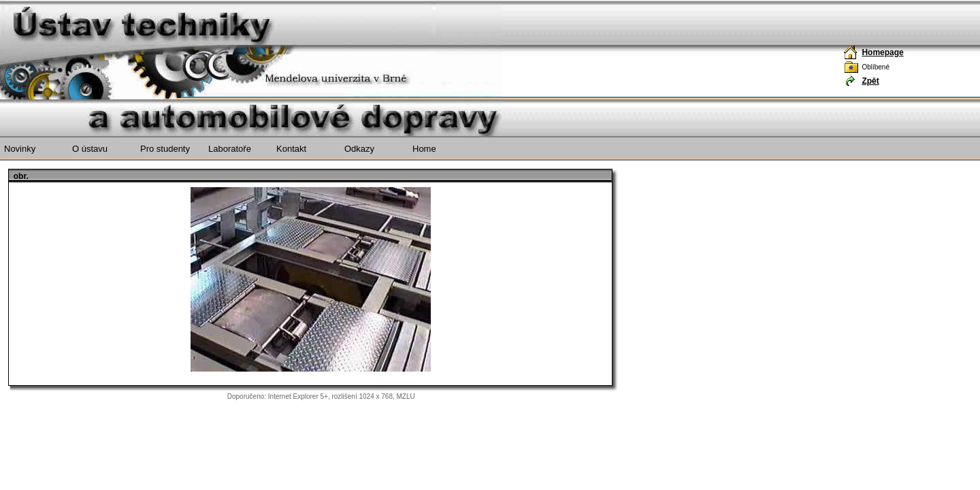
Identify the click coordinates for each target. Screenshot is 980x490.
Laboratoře (230, 149)
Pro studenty (165, 149)
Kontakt (291, 149)
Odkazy (359, 149)
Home (424, 149)
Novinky (20, 149)
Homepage (882, 52)
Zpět (870, 81)
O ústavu (90, 149)
